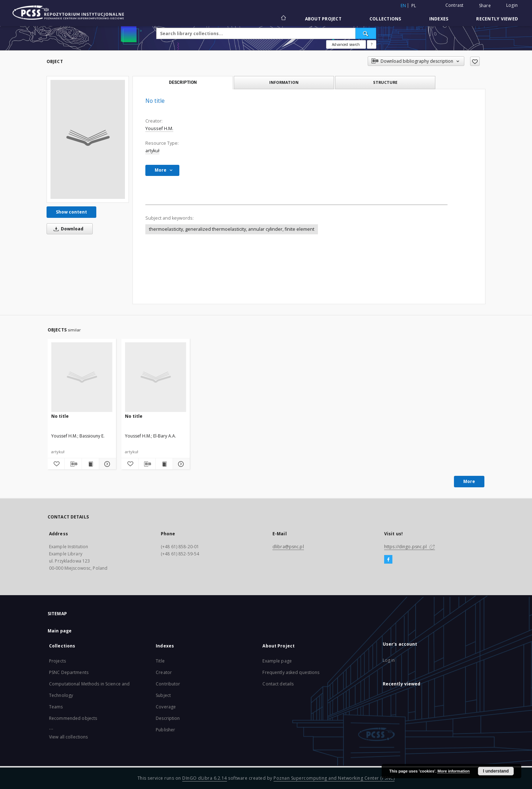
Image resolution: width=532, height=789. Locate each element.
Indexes (439, 19)
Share (485, 6)
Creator (164, 672)
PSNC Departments (69, 672)
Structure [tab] (385, 82)
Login (512, 5)
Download (67, 229)
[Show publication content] (90, 464)
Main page (60, 631)
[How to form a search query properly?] (372, 44)
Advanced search (346, 44)
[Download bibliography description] (73, 464)
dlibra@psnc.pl (288, 547)
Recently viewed (497, 19)
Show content (71, 212)
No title (60, 416)
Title (160, 661)
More (469, 481)
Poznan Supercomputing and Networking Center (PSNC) (334, 778)
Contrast (454, 5)
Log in (389, 660)
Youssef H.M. (159, 128)
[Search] (366, 33)
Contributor (168, 684)
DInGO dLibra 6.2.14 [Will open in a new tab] (205, 778)
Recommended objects (73, 718)
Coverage (166, 707)
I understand (496, 771)
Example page (277, 661)
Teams (56, 707)
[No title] (88, 139)
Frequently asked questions (291, 672)
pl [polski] (414, 6)
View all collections (68, 737)
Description (168, 718)
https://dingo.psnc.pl (410, 547)
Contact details (278, 684)
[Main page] (283, 19)
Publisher (165, 730)
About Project (323, 19)
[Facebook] (388, 560)
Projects (57, 661)
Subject (163, 695)
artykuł (152, 151)
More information (454, 771)
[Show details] (107, 464)
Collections (385, 19)
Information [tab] (284, 82)
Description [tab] (183, 82)
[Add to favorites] (475, 61)
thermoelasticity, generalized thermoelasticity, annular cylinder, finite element (232, 229)
